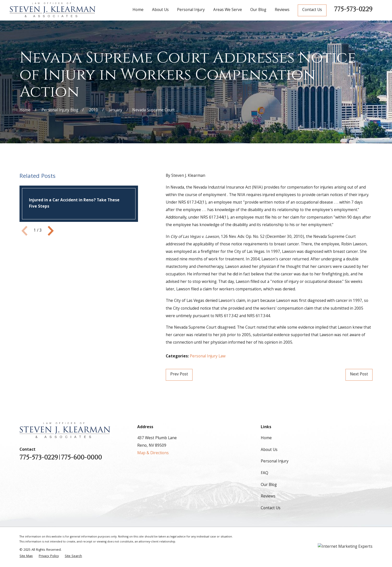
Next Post (359, 375)
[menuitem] (26, 556)
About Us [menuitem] (160, 10)
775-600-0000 (81, 458)
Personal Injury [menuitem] (191, 10)
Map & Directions (153, 453)
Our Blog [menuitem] (258, 10)
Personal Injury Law (208, 357)
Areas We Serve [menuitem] (228, 10)
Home (266, 438)
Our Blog (269, 485)
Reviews (268, 497)
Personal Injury (275, 462)
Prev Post (179, 375)
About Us (269, 450)
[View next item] (51, 231)
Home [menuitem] (138, 10)
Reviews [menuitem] (282, 10)
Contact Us (312, 10)
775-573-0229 (353, 9)
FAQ (264, 473)
